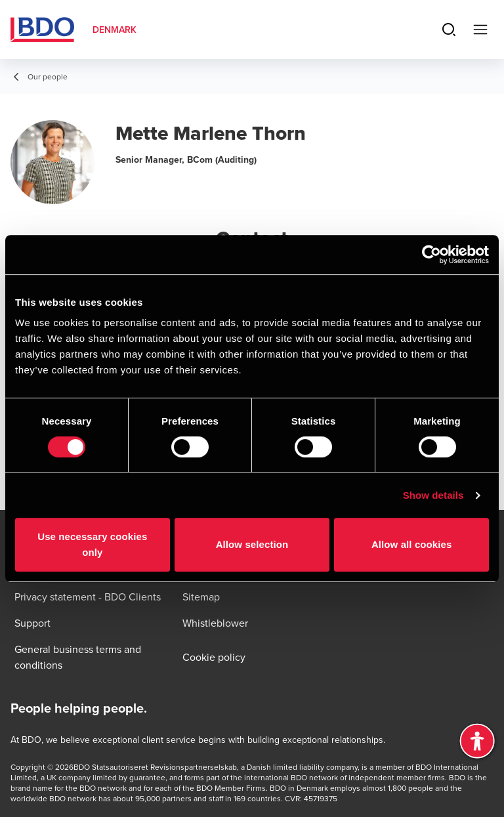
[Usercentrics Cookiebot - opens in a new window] (431, 255)
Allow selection (252, 544)
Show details (433, 495)
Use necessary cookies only (92, 544)
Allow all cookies (412, 544)
